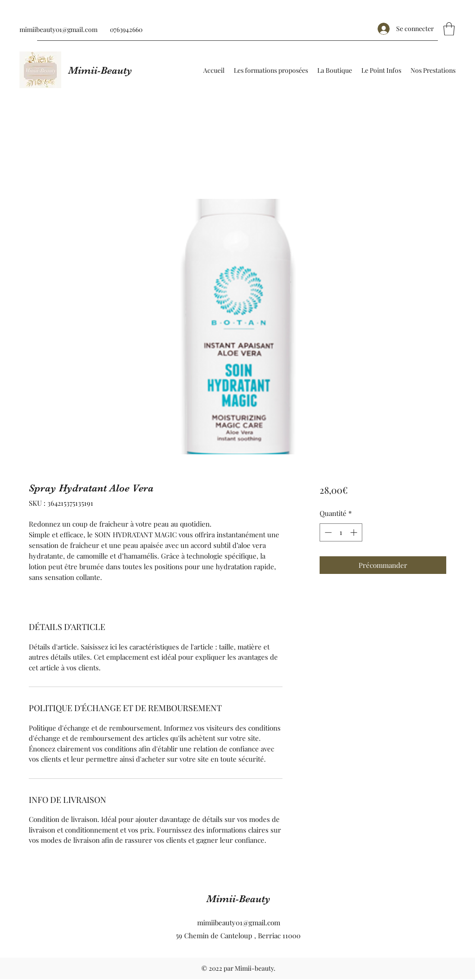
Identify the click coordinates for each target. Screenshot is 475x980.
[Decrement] (327, 532)
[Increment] (355, 532)
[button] (449, 29)
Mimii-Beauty (100, 70)
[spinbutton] (341, 532)
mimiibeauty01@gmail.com (58, 29)
